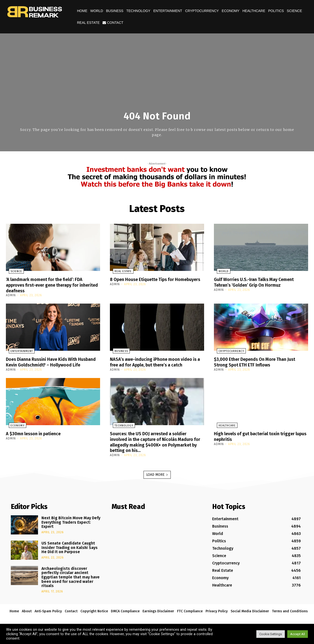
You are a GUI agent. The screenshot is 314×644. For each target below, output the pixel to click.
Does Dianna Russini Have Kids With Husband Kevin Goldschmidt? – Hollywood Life (53, 364)
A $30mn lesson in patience (37, 438)
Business (115, 11)
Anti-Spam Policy (48, 615)
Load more (157, 478)
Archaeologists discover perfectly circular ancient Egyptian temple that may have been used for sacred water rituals (71, 581)
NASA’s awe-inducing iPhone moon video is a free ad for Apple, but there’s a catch (156, 361)
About (27, 615)
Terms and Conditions (290, 615)
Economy (231, 11)
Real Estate (88, 23)
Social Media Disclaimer (250, 615)
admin (11, 295)
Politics (276, 11)
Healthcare (254, 11)
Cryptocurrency (202, 11)
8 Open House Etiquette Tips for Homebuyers (146, 282)
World (97, 11)
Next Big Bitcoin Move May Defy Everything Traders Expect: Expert (71, 526)
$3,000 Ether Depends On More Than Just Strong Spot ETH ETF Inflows (260, 361)
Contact (113, 23)
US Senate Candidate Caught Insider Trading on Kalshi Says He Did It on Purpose (70, 551)
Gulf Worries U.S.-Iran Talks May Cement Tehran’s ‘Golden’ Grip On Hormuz (259, 282)
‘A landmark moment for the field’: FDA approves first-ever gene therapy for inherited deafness (49, 285)
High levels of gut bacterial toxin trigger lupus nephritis (259, 441)
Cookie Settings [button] (271, 634)
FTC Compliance (190, 615)
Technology (138, 11)
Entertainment (168, 11)
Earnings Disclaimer (158, 615)
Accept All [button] (298, 634)
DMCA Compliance (125, 615)
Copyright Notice (94, 615)
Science (294, 11)
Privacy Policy (217, 615)
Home (82, 11)
